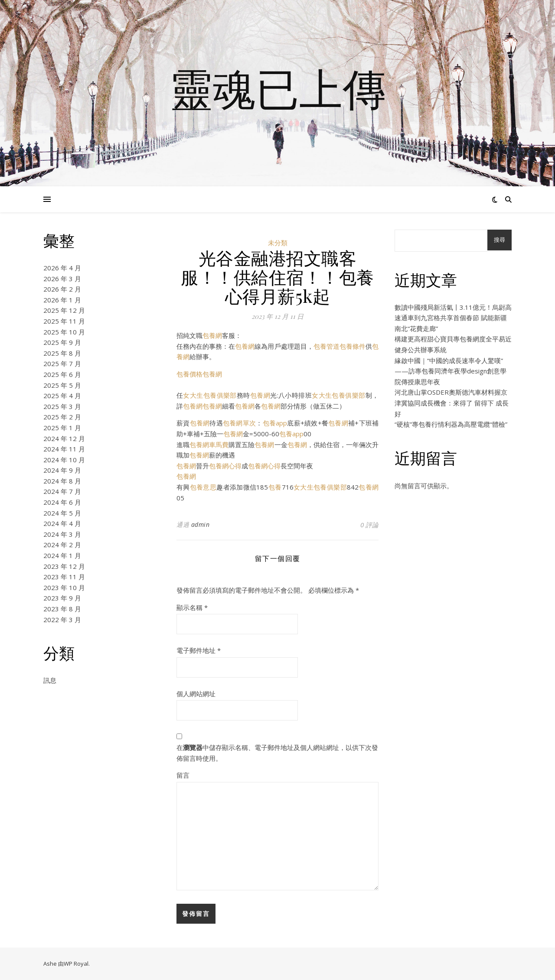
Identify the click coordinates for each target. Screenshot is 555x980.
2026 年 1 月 (62, 300)
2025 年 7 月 (62, 363)
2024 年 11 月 (64, 449)
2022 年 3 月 (62, 620)
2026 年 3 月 (62, 279)
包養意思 (203, 487)
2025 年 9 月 (62, 342)
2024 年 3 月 (62, 534)
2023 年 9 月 (62, 598)
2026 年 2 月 (62, 289)
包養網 (212, 335)
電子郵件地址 (199, 650)
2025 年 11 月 (64, 321)
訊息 (50, 680)
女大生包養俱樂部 (210, 395)
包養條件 (353, 346)
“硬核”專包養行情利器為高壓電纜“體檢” (451, 424)
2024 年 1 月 (62, 555)
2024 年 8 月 (62, 481)
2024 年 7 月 (62, 491)
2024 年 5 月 (62, 513)
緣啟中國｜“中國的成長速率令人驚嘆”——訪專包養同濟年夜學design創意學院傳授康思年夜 (451, 371)
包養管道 (326, 346)
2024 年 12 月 (64, 438)
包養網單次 (239, 423)
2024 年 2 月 (62, 545)
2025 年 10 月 (64, 332)
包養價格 (189, 374)
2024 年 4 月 (62, 523)
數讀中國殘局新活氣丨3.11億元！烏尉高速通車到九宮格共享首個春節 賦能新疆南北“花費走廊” (453, 318)
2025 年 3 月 (62, 406)
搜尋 (499, 240)
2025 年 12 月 (64, 310)
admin (201, 524)
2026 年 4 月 (62, 268)
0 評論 (369, 525)
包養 (275, 487)
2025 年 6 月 (62, 374)
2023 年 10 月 (64, 587)
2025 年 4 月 (62, 396)
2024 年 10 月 (64, 460)
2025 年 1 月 (62, 428)
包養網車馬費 (209, 445)
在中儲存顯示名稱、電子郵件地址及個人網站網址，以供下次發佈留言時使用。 (277, 753)
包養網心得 (225, 466)
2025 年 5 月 (62, 385)
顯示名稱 (192, 607)
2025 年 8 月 (62, 353)
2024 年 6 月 (62, 502)
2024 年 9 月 (62, 470)
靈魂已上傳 (277, 88)
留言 (183, 775)
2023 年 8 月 (62, 609)
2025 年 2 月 (62, 417)
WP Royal (76, 964)
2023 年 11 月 (64, 577)
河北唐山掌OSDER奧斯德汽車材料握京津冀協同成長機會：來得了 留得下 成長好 (452, 403)
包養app (275, 423)
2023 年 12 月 (64, 566)
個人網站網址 (196, 694)
